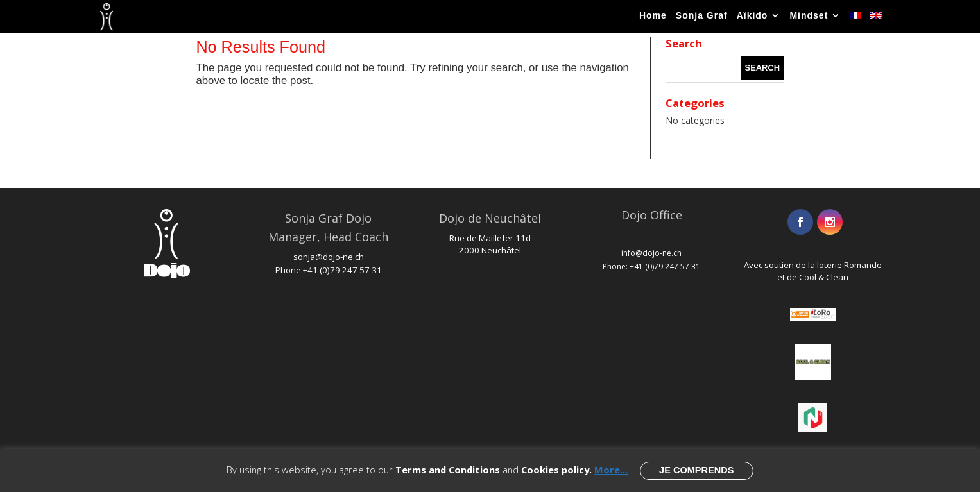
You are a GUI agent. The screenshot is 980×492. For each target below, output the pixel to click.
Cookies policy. (556, 470)
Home (653, 17)
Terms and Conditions (448, 470)
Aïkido (752, 17)
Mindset (809, 17)
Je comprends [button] (696, 470)
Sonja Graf (702, 17)
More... (611, 470)
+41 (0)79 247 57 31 (342, 270)
